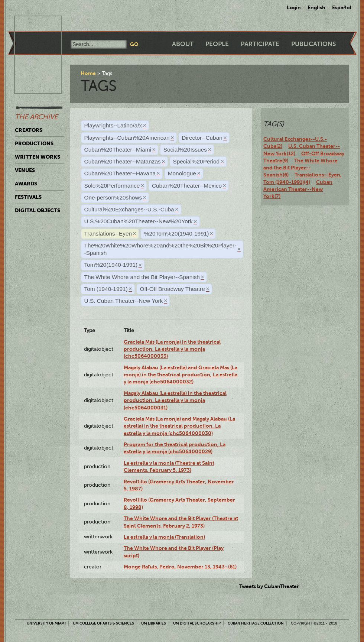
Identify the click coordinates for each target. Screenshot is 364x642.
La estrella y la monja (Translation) (164, 537)
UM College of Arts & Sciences (103, 623)
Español (342, 7)
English (316, 7)
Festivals (28, 197)
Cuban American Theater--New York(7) (298, 189)
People (217, 44)
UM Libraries (154, 623)
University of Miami (46, 623)
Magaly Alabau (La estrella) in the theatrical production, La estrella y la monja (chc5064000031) (175, 400)
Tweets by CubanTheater (269, 586)
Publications (313, 44)
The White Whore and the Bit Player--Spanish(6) (300, 168)
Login (294, 7)
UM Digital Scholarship (197, 623)
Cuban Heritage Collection (256, 623)
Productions (34, 143)
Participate (260, 44)
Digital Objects (38, 210)
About (183, 44)
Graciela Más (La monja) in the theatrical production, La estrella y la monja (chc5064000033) (172, 349)
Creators (29, 130)
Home (88, 73)
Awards (26, 184)
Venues (25, 170)
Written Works (38, 157)
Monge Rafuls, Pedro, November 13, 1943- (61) (180, 567)
